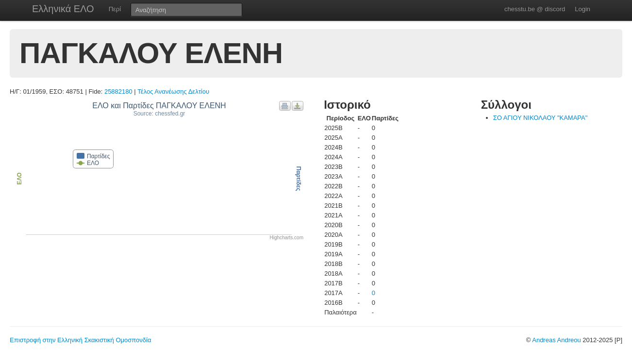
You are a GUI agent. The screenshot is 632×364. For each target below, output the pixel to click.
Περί (115, 9)
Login (582, 9)
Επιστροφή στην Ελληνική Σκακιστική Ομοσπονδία (80, 340)
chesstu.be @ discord (535, 9)
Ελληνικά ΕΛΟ (63, 9)
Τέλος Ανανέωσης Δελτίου (173, 91)
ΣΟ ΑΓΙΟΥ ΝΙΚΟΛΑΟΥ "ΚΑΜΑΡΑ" (541, 118)
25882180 (118, 91)
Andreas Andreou (556, 340)
